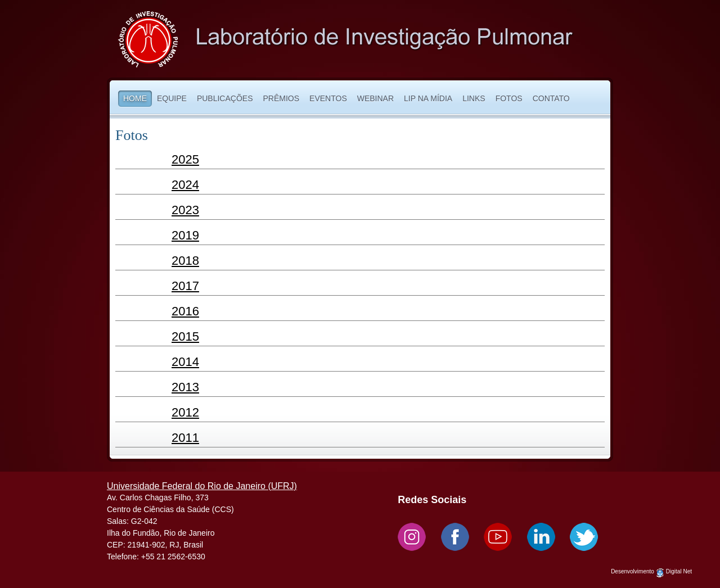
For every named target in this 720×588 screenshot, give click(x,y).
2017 (185, 286)
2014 (185, 362)
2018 (185, 261)
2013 (185, 387)
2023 (185, 210)
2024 (185, 185)
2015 (185, 336)
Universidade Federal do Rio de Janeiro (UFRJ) (202, 486)
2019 (185, 235)
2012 (185, 412)
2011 (185, 438)
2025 (185, 159)
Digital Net (679, 571)
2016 (185, 311)
